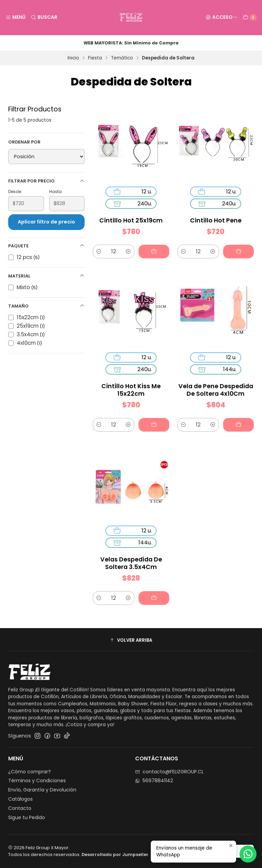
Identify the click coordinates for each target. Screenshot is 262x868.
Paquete (46, 246)
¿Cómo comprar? (30, 772)
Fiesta (95, 58)
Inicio (73, 58)
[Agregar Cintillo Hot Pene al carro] (238, 252)
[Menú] (16, 17)
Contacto (20, 808)
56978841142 (154, 781)
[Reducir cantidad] (99, 252)
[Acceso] (222, 17)
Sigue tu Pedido (27, 817)
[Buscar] (44, 17)
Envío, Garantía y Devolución (42, 790)
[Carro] (250, 17)
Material (46, 276)
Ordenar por (24, 142)
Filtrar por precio (46, 181)
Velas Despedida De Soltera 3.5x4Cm (131, 563)
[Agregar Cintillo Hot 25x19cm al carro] (154, 252)
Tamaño (46, 306)
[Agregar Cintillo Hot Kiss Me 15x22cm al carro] (154, 425)
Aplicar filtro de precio (46, 222)
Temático (122, 58)
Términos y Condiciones (37, 781)
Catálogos (20, 799)
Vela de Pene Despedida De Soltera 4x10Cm (216, 390)
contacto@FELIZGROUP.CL (169, 772)
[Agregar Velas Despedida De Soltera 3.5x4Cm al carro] (154, 598)
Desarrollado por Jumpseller (115, 855)
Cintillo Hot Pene (216, 220)
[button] (131, 640)
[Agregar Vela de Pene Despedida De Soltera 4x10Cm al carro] (238, 425)
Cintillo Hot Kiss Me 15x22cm (131, 390)
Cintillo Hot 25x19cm (131, 220)
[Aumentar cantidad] (128, 252)
